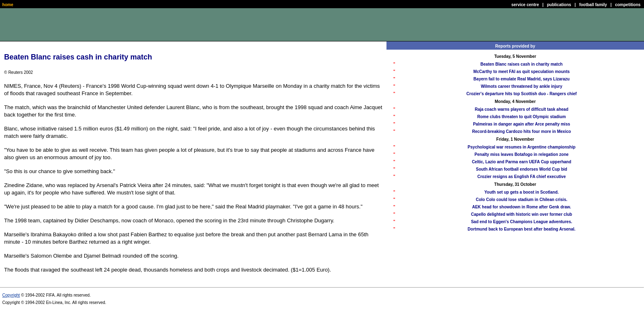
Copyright (11, 295)
